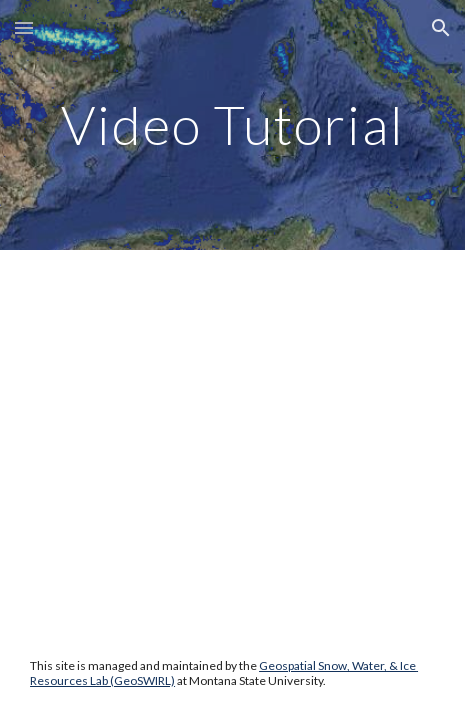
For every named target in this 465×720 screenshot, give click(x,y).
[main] (232, 124)
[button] (24, 27)
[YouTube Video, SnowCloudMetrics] (232, 395)
